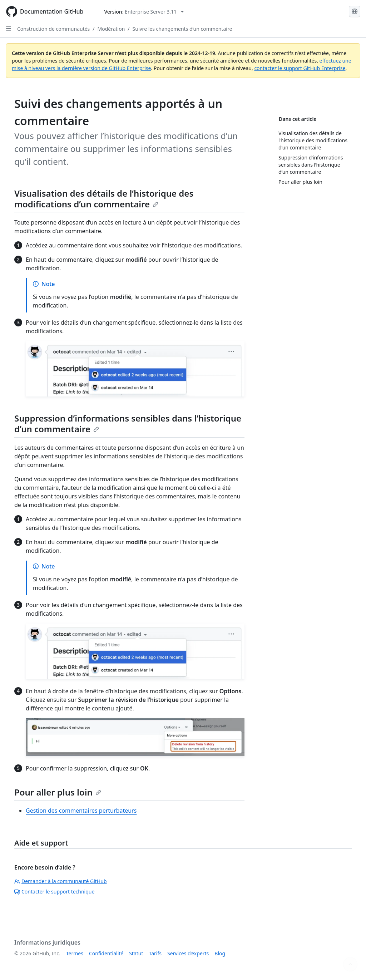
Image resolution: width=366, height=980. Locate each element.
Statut (136, 953)
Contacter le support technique (54, 892)
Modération (111, 29)
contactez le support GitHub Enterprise (300, 68)
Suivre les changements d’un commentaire (182, 29)
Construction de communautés (53, 29)
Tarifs (155, 953)
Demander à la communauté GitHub (61, 881)
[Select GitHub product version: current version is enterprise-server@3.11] (144, 12)
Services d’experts (188, 953)
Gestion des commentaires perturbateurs (81, 811)
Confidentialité (106, 953)
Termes (75, 953)
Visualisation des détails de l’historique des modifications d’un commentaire (104, 199)
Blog (220, 953)
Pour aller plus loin (58, 792)
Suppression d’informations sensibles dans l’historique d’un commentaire (128, 423)
